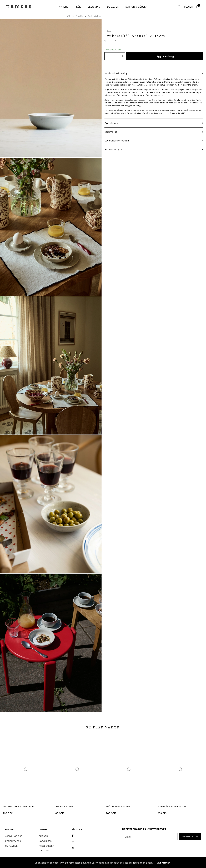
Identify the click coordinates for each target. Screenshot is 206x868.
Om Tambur (11, 846)
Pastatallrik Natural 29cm (18, 807)
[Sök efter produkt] (179, 7)
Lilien (108, 31)
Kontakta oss (13, 841)
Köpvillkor (45, 841)
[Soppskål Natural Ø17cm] (180, 769)
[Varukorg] (198, 7)
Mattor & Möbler (136, 7)
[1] (51, 88)
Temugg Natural (64, 807)
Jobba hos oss (14, 836)
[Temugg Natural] (77, 769)
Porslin (79, 16)
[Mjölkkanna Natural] (129, 769)
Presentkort (46, 846)
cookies (54, 863)
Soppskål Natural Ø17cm (172, 807)
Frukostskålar (95, 16)
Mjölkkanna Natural (118, 807)
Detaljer (113, 7)
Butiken (43, 836)
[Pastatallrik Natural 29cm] (26, 769)
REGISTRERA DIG (190, 837)
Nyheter (64, 7)
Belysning (94, 7)
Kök (78, 7)
